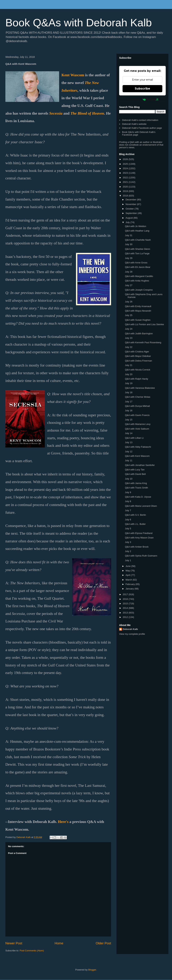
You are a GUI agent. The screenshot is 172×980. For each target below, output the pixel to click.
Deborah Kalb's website (134, 124)
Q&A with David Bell (135, 474)
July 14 (129, 433)
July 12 (129, 452)
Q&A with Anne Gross (136, 263)
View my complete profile (132, 634)
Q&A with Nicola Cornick (138, 370)
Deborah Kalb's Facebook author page (142, 128)
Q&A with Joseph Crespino (139, 290)
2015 (126, 604)
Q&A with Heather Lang (137, 231)
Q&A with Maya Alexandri (138, 311)
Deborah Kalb (130, 629)
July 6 (128, 520)
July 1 (128, 560)
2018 (126, 196)
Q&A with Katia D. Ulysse (138, 497)
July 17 (129, 402)
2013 (126, 613)
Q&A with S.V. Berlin (135, 515)
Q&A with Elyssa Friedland (139, 533)
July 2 (128, 551)
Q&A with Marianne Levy (138, 424)
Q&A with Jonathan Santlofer (140, 465)
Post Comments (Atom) (32, 951)
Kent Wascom (73, 75)
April (128, 575)
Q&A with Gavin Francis (137, 415)
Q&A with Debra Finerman (138, 361)
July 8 (128, 501)
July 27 (129, 285)
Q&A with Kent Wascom (137, 456)
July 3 (128, 542)
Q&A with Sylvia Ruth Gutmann (141, 556)
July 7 (128, 510)
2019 (126, 191)
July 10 (129, 479)
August (130, 218)
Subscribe (142, 89)
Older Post (103, 943)
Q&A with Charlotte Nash (138, 240)
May (128, 571)
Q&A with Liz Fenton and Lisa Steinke (144, 324)
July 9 (128, 492)
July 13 (129, 442)
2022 (126, 178)
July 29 (129, 258)
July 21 (129, 365)
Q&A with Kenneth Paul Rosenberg (143, 342)
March (129, 580)
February (131, 584)
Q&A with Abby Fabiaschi (138, 447)
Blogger (92, 970)
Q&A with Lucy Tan (135, 470)
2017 (126, 594)
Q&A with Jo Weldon (135, 226)
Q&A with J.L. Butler (135, 524)
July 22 (129, 347)
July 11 (129, 460)
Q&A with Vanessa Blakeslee (140, 388)
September (132, 213)
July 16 (129, 410)
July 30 (129, 244)
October (130, 209)
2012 (126, 617)
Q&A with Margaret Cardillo (139, 276)
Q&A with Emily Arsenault (138, 306)
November (131, 204)
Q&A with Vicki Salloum (137, 429)
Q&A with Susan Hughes (138, 320)
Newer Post (14, 943)
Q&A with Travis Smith (136, 488)
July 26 (129, 302)
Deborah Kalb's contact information (140, 120)
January (130, 589)
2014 (126, 608)
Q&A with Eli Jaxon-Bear (138, 267)
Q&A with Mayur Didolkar (138, 356)
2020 (126, 187)
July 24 (129, 329)
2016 (126, 599)
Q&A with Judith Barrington (139, 334)
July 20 (129, 374)
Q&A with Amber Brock (137, 547)
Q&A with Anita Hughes (137, 281)
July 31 (129, 235)
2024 (126, 168)
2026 (126, 159)
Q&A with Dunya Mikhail (137, 406)
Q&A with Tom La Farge (137, 253)
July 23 (129, 338)
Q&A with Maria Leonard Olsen (141, 506)
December (131, 200)
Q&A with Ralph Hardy (136, 379)
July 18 (129, 392)
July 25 (129, 315)
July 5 (128, 528)
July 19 (129, 383)
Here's (63, 822)
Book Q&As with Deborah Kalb (79, 23)
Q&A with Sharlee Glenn (137, 249)
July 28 (129, 272)
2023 (126, 173)
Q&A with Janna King (136, 483)
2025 (126, 164)
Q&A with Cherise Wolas (138, 397)
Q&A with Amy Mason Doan (139, 538)
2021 (126, 182)
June (128, 566)
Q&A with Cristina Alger (137, 352)
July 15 (129, 420)
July (128, 222)
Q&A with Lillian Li (134, 438)
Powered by (143, 99)
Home (59, 943)
